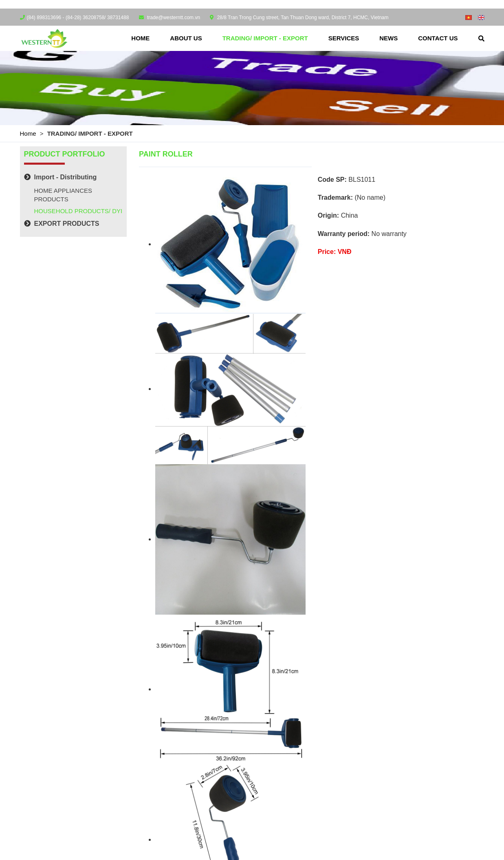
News (388, 38)
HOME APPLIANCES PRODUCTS (63, 195)
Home (140, 38)
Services (344, 38)
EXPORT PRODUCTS (67, 224)
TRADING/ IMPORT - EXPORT (265, 38)
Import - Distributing (66, 177)
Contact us (438, 38)
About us (186, 38)
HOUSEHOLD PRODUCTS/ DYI (78, 211)
